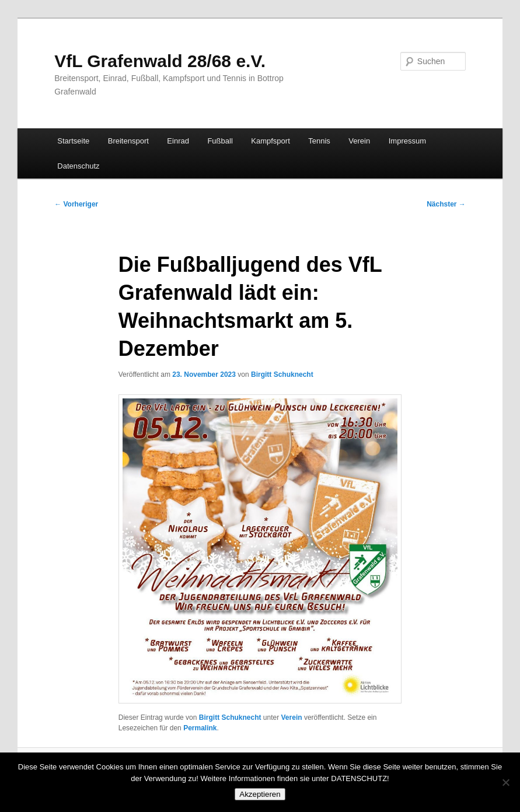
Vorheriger (76, 204)
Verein (359, 141)
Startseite (73, 141)
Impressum (407, 141)
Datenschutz (78, 166)
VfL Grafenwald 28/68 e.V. (160, 61)
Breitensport (128, 141)
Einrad (178, 141)
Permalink (200, 728)
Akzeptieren (260, 794)
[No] (505, 782)
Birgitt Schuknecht (282, 374)
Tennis (319, 141)
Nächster (446, 204)
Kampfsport (270, 141)
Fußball (220, 141)
